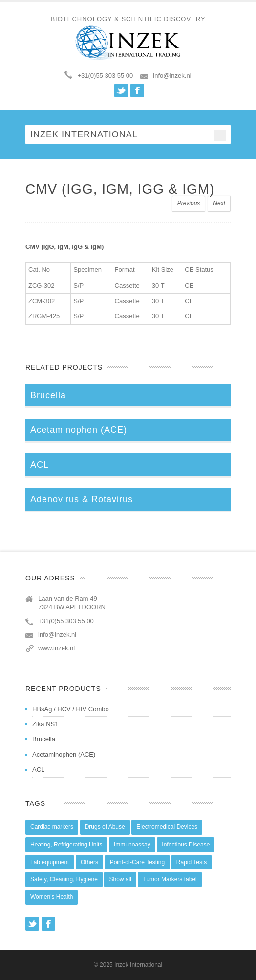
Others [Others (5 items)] (89, 862)
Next (219, 203)
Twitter (121, 90)
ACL (38, 769)
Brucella (44, 739)
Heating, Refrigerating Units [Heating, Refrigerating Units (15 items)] (66, 845)
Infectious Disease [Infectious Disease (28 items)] (186, 845)
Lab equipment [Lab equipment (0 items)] (50, 862)
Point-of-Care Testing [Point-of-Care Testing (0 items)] (138, 862)
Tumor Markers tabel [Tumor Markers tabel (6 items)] (170, 879)
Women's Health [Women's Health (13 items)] (52, 897)
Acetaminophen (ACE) (64, 754)
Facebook (137, 90)
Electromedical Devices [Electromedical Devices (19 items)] (167, 827)
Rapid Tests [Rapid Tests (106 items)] (192, 862)
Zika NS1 (45, 724)
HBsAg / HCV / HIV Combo (71, 709)
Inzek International (138, 965)
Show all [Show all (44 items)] (120, 879)
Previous (189, 203)
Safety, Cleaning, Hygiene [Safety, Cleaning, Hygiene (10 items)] (64, 879)
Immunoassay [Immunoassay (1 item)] (132, 845)
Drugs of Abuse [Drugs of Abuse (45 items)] (105, 827)
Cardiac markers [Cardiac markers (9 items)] (52, 827)
